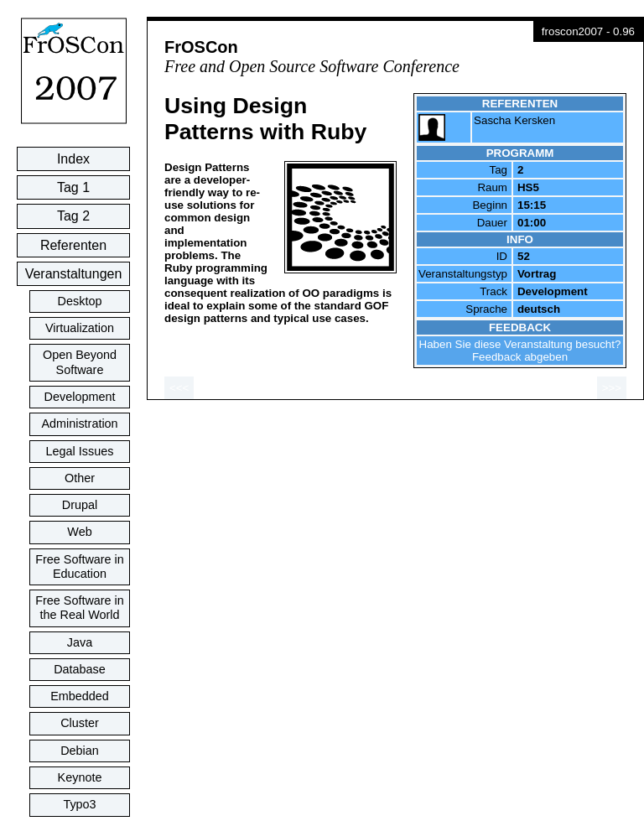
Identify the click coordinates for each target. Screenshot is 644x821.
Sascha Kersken (514, 120)
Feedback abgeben (520, 357)
